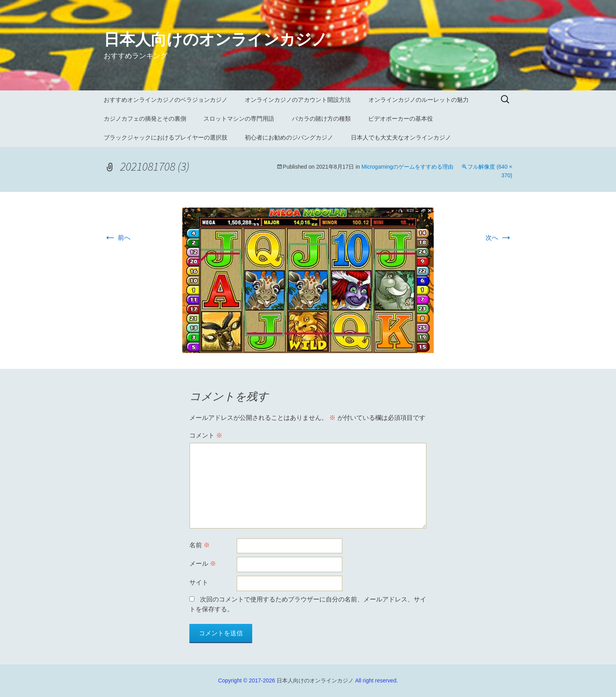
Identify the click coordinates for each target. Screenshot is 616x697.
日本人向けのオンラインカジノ (315, 680)
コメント (206, 435)
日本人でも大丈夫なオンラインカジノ (401, 137)
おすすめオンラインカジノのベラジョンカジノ (166, 100)
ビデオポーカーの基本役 (401, 119)
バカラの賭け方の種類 (321, 119)
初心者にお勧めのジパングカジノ (289, 137)
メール (203, 564)
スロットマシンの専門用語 (239, 119)
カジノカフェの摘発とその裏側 (145, 119)
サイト (199, 582)
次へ (499, 238)
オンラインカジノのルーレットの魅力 (419, 100)
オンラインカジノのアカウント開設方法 (298, 100)
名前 (200, 545)
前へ (117, 238)
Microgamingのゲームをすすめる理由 (407, 167)
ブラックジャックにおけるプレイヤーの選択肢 (166, 137)
